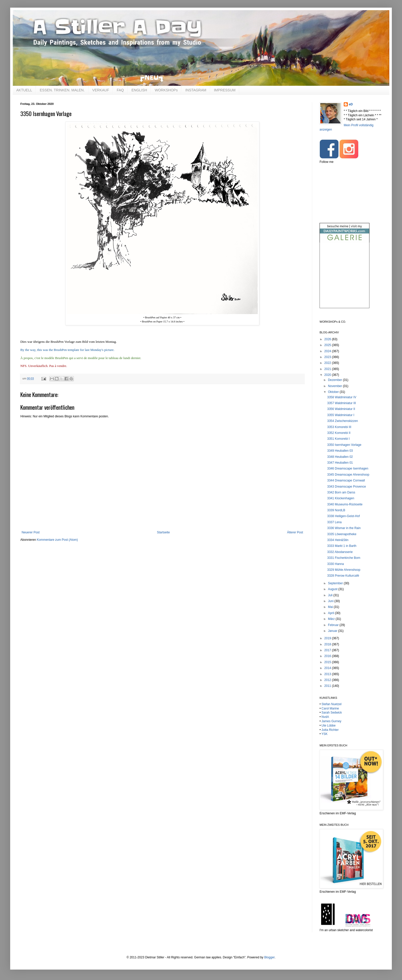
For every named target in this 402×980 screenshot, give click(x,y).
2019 (328, 638)
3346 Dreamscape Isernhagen (348, 468)
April (331, 613)
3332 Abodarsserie (340, 552)
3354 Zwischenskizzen (343, 421)
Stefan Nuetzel (332, 704)
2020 (328, 375)
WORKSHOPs (166, 90)
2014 (328, 668)
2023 (328, 357)
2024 (328, 351)
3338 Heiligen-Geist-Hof (343, 516)
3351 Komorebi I (338, 439)
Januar (333, 631)
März (332, 619)
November (335, 386)
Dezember (335, 380)
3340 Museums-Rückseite (345, 504)
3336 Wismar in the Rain (344, 528)
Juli (331, 595)
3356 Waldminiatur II (341, 409)
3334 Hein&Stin (338, 540)
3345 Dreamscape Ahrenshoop (348, 475)
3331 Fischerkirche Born (344, 558)
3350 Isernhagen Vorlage (344, 445)
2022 (328, 363)
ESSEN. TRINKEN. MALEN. (62, 90)
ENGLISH (139, 90)
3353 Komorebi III (339, 427)
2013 (328, 674)
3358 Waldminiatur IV (342, 397)
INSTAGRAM (196, 90)
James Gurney (332, 721)
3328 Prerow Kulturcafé (343, 576)
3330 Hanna (335, 564)
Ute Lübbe (329, 726)
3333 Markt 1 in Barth (342, 546)
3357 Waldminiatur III (342, 403)
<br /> (344, 280)
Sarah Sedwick (332, 713)
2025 (328, 345)
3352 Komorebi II (339, 433)
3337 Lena (334, 522)
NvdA (325, 717)
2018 (328, 644)
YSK (324, 734)
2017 (328, 650)
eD (351, 104)
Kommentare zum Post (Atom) (57, 540)
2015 (328, 662)
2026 (328, 339)
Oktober (334, 392)
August (333, 589)
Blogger (269, 957)
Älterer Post (295, 532)
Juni (331, 601)
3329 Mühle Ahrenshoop (344, 570)
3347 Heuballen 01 (340, 463)
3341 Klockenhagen (341, 498)
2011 (328, 686)
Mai (331, 607)
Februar (334, 625)
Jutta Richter (330, 730)
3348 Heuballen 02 (340, 457)
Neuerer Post (31, 532)
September (336, 583)
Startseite (163, 532)
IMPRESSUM (225, 90)
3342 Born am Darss (341, 492)
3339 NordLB (336, 510)
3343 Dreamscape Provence (347, 487)
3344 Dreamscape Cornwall (346, 480)
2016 (328, 656)
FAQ (120, 90)
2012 (328, 680)
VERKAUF (101, 90)
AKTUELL (24, 90)
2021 (328, 369)
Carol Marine (330, 708)
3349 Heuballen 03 (340, 451)
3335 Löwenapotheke (342, 534)
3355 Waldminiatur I (341, 415)
